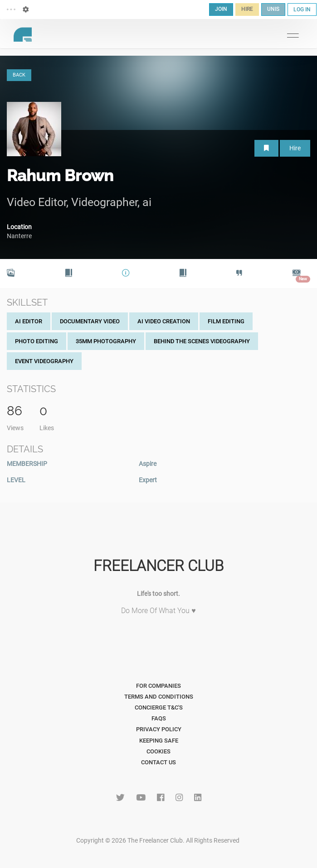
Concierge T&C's (159, 707)
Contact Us (158, 762)
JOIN (221, 9)
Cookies (158, 751)
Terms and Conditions (159, 697)
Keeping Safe (159, 741)
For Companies (158, 686)
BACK (19, 75)
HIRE (247, 9)
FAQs (159, 718)
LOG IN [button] (302, 10)
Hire (295, 148)
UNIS (273, 9)
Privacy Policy (159, 729)
